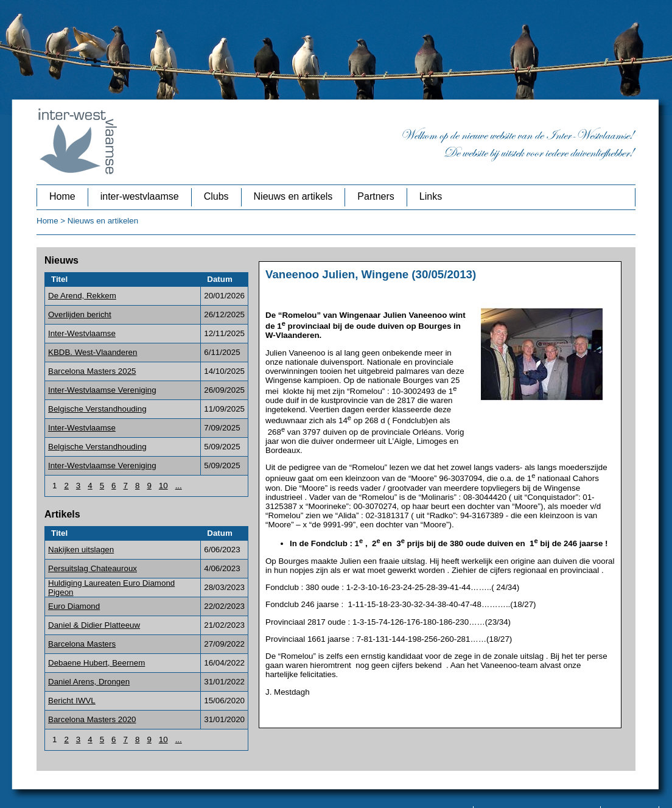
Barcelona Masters (82, 644)
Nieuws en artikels (293, 196)
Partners (376, 196)
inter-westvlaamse (140, 196)
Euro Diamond (74, 606)
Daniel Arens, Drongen (89, 682)
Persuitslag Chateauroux (93, 568)
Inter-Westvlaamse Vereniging (102, 390)
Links (431, 196)
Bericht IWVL (72, 701)
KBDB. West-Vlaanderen (93, 352)
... (179, 486)
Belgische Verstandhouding (97, 409)
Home (62, 196)
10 (163, 486)
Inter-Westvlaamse (82, 333)
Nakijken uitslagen (81, 550)
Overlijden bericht (80, 314)
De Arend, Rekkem (82, 296)
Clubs (216, 196)
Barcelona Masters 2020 (92, 719)
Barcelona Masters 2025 (92, 371)
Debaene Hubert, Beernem (96, 663)
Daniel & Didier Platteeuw (94, 625)
